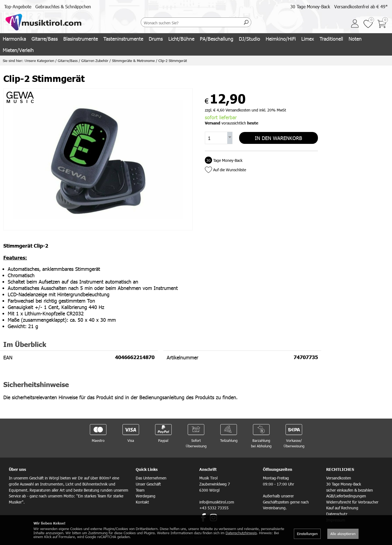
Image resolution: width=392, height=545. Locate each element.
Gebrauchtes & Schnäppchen (63, 7)
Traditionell (331, 39)
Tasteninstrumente (123, 39)
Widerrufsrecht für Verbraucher (352, 502)
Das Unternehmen (151, 478)
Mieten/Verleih (18, 50)
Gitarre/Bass (45, 39)
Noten (355, 39)
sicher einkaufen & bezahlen (350, 490)
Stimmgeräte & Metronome (133, 61)
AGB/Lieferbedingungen (346, 496)
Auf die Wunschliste (230, 169)
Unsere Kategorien (39, 61)
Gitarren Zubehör (95, 61)
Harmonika (14, 39)
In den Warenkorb (279, 138)
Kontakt (142, 502)
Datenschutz (337, 514)
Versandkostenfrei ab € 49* (361, 7)
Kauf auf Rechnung (342, 508)
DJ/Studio (249, 39)
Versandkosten (339, 478)
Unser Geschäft (148, 484)
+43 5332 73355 (214, 508)
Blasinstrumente (81, 39)
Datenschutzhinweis (241, 533)
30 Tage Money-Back (310, 7)
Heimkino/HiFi (281, 39)
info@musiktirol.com (217, 502)
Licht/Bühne (181, 39)
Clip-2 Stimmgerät (173, 61)
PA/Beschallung (217, 39)
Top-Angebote (18, 7)
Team (140, 490)
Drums (156, 39)
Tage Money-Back (224, 160)
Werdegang (146, 496)
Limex (308, 39)
